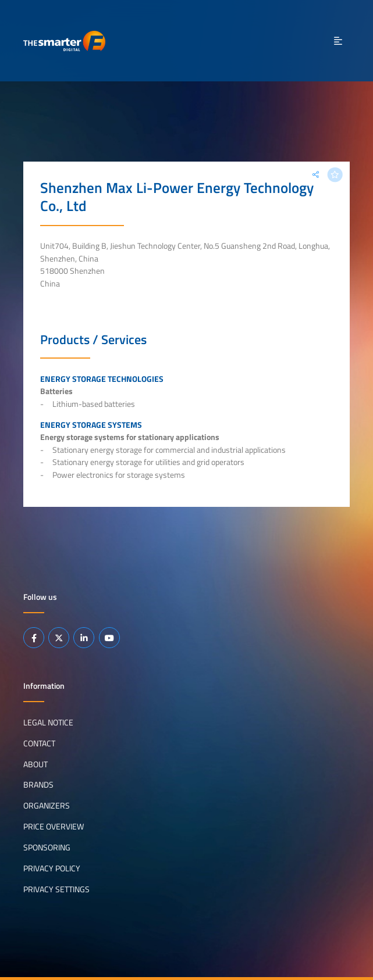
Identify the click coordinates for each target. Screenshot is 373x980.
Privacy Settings (56, 889)
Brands (38, 785)
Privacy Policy (52, 868)
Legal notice (48, 722)
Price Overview (54, 827)
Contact (39, 743)
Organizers (47, 806)
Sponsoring (47, 847)
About (35, 764)
